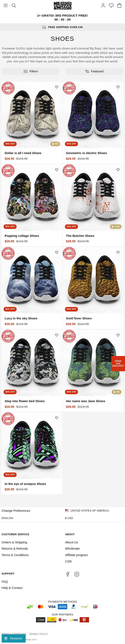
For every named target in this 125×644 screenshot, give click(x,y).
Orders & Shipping (14, 542)
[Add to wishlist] (57, 87)
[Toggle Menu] (6, 6)
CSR (68, 561)
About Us (72, 542)
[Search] (14, 6)
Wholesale (72, 548)
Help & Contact (12, 588)
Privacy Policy (39, 634)
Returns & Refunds (15, 548)
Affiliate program (76, 555)
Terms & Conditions (15, 555)
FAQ (5, 582)
